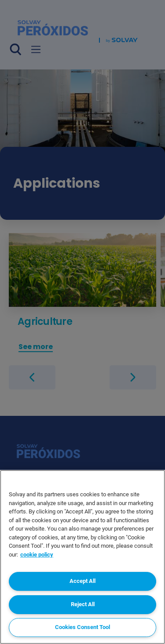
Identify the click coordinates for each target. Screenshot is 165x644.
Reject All (83, 604)
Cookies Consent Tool (82, 627)
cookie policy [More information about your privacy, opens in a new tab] (37, 555)
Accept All (82, 581)
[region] (82, 557)
